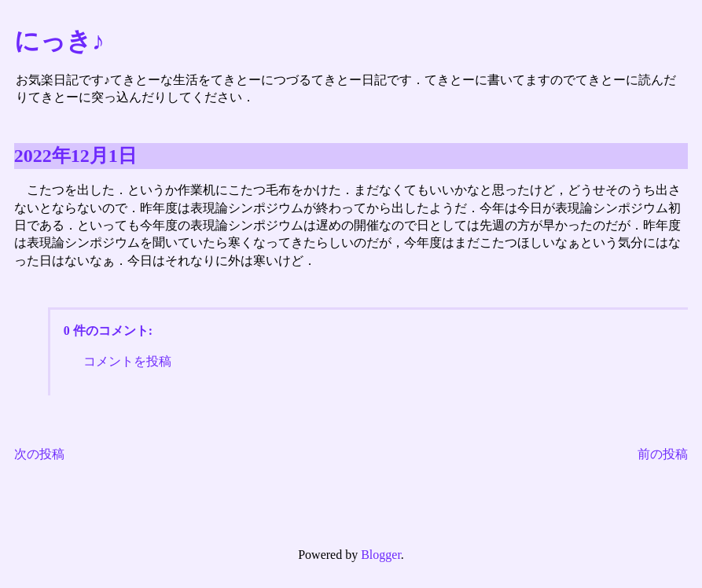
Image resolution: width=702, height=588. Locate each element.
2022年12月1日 (75, 156)
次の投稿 (39, 454)
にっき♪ (59, 41)
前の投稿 (663, 454)
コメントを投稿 (127, 361)
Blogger (381, 555)
